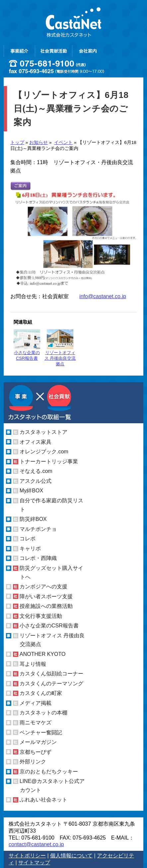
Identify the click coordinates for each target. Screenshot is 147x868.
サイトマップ (34, 863)
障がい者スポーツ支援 (46, 596)
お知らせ (38, 142)
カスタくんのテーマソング (51, 684)
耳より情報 (33, 664)
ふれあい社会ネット (43, 800)
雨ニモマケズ (36, 723)
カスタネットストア (43, 432)
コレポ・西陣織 (38, 558)
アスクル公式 (36, 481)
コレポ (28, 539)
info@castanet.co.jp (103, 296)
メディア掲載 (36, 703)
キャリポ (30, 548)
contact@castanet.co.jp (36, 844)
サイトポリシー (27, 856)
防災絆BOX (33, 519)
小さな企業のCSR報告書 (27, 345)
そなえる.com (36, 471)
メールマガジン (38, 742)
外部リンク (33, 762)
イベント (63, 142)
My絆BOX (31, 491)
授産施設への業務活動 (46, 606)
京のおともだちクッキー (49, 772)
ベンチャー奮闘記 (41, 732)
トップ (17, 142)
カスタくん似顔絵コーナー (51, 674)
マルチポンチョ (38, 529)
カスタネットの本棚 (43, 713)
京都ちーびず (36, 752)
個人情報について (71, 856)
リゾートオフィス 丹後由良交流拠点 (60, 348)
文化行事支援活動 (41, 616)
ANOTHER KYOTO (42, 654)
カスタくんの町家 (41, 693)
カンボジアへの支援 (43, 587)
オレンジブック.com (44, 452)
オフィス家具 (36, 442)
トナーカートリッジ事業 (49, 461)
